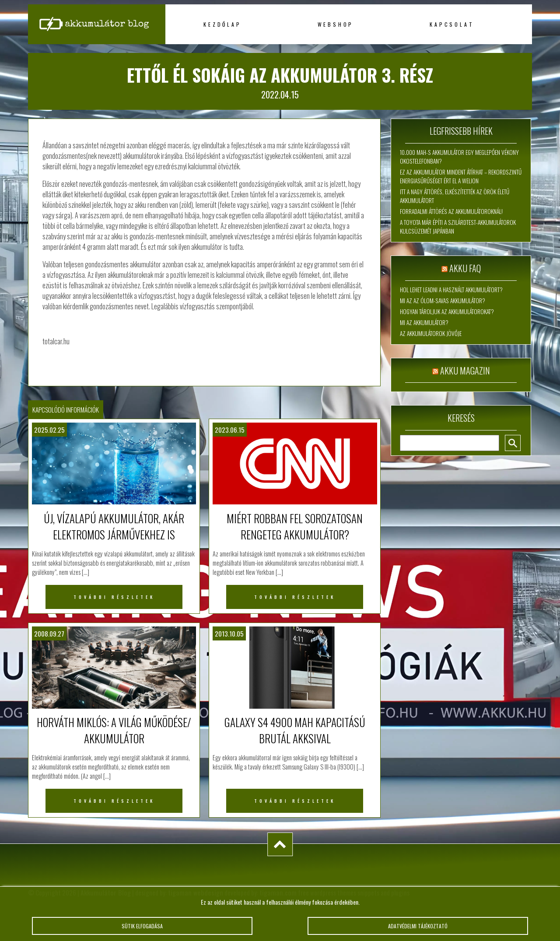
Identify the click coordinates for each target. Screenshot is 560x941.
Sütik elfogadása (142, 931)
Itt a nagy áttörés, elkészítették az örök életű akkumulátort (455, 196)
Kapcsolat (452, 24)
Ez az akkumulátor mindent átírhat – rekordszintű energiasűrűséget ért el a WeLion (461, 176)
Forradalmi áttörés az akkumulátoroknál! (451, 211)
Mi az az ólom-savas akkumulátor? (443, 301)
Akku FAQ (465, 268)
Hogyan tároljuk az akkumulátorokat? (447, 311)
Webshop (336, 24)
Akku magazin (465, 371)
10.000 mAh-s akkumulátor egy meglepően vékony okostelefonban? (459, 157)
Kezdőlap (222, 24)
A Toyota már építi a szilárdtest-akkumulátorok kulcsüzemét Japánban (458, 227)
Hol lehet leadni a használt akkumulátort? (451, 290)
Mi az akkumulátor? (424, 322)
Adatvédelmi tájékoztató (418, 931)
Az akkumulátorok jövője (431, 333)
